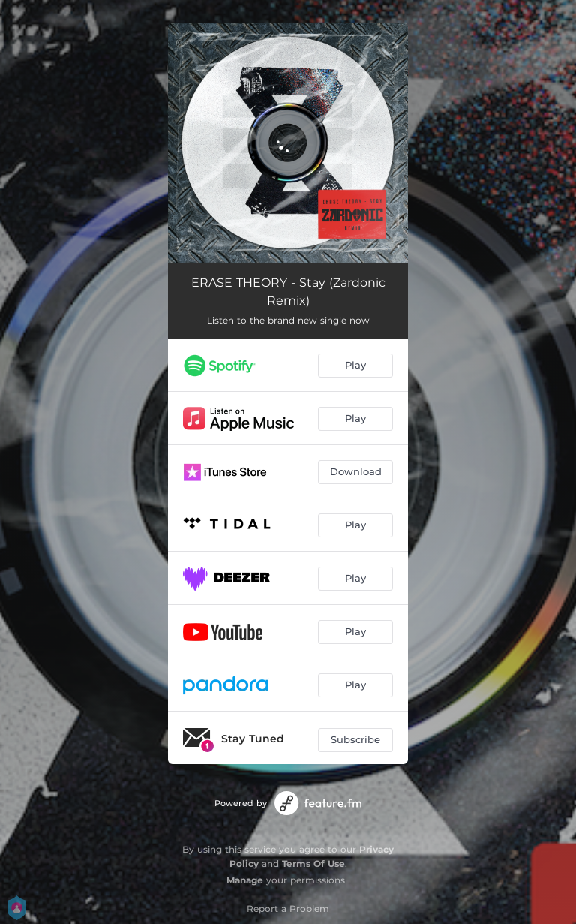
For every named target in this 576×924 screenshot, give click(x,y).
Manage (245, 880)
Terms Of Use (313, 864)
